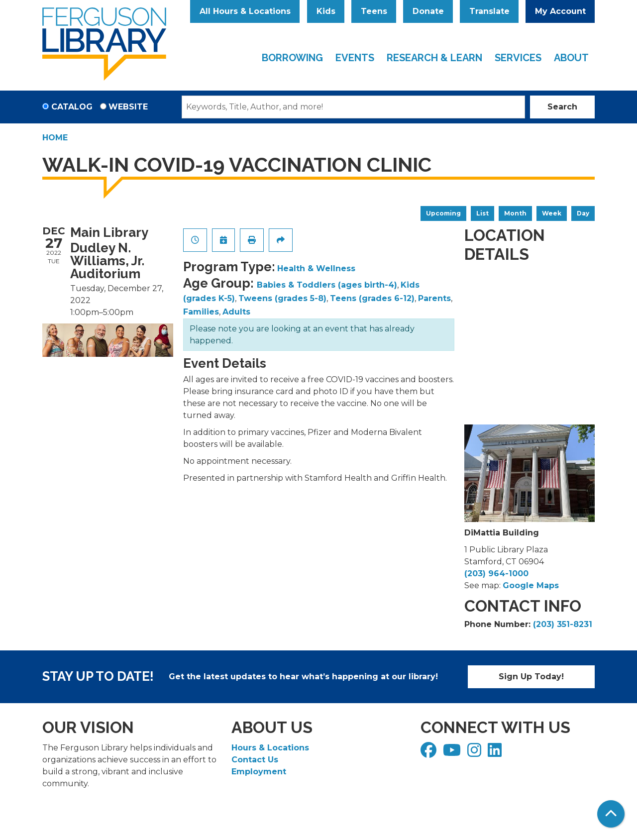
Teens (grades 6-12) (372, 298)
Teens (374, 11)
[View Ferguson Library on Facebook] (430, 753)
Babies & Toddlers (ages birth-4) (327, 285)
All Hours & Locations (245, 11)
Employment (259, 772)
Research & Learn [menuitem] (434, 58)
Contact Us (255, 760)
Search (562, 107)
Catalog (72, 107)
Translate (489, 11)
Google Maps (531, 585)
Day (583, 213)
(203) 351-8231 (563, 624)
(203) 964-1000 (496, 574)
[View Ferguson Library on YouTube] (453, 753)
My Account (560, 11)
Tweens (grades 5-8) (282, 298)
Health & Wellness (316, 268)
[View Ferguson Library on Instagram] (476, 753)
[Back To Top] (611, 814)
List (482, 213)
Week (552, 213)
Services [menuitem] (518, 58)
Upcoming (443, 213)
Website (128, 107)
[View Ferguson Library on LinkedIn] (496, 753)
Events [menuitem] (355, 58)
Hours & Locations (270, 748)
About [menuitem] (571, 58)
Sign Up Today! (531, 677)
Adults (236, 312)
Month (515, 213)
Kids (326, 11)
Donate (428, 11)
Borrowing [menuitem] (292, 58)
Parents (434, 298)
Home (55, 138)
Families (201, 312)
